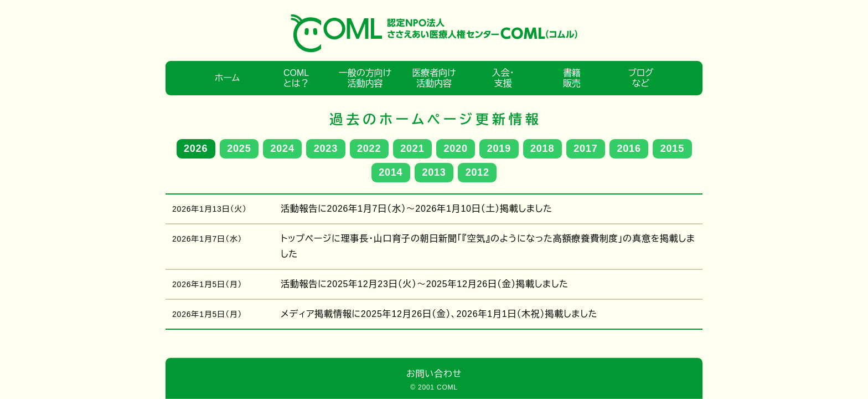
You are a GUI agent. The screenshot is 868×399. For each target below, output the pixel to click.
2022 (369, 149)
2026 (196, 149)
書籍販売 (572, 78)
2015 (672, 149)
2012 (477, 172)
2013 (434, 172)
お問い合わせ (434, 374)
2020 (456, 149)
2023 (326, 149)
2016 (629, 149)
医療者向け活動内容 (434, 78)
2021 (412, 149)
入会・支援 (503, 78)
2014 (391, 172)
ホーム (227, 78)
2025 (239, 149)
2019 (499, 149)
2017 (585, 149)
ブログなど (640, 78)
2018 (542, 149)
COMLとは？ (296, 78)
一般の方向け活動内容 (365, 78)
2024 (283, 149)
